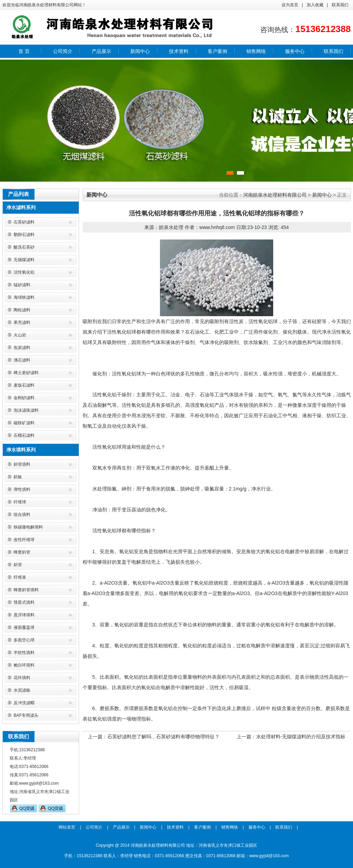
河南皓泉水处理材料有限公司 (275, 195)
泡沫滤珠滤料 (26, 410)
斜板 (18, 477)
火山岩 (20, 335)
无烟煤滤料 (24, 260)
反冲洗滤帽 (24, 703)
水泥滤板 (22, 690)
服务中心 (295, 51)
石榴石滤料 (24, 435)
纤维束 (20, 577)
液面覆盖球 (24, 627)
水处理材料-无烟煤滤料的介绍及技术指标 (301, 737)
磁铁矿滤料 (24, 423)
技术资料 (179, 51)
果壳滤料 (22, 322)
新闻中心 (140, 51)
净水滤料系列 (21, 207)
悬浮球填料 (24, 615)
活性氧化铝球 (263, 321)
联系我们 (340, 5)
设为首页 (290, 5)
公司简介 (63, 51)
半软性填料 (24, 653)
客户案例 (217, 51)
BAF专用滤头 (26, 715)
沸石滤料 (22, 360)
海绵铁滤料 (24, 297)
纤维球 (20, 502)
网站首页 (67, 827)
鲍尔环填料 (24, 665)
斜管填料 (22, 464)
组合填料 (22, 515)
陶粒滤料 (22, 310)
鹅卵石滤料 (24, 235)
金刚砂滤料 (24, 398)
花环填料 (22, 678)
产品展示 (101, 51)
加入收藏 (315, 5)
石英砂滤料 (24, 222)
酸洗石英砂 (24, 247)
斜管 (18, 565)
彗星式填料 (24, 602)
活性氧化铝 (24, 272)
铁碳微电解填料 (28, 527)
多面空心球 (24, 640)
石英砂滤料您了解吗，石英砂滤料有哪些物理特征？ (163, 737)
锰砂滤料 (22, 285)
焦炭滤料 (22, 348)
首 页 (24, 51)
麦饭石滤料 (24, 385)
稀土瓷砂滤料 (26, 373)
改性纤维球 (24, 540)
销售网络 (256, 51)
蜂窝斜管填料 (26, 590)
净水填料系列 (21, 450)
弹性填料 (22, 489)
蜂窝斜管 (22, 552)
